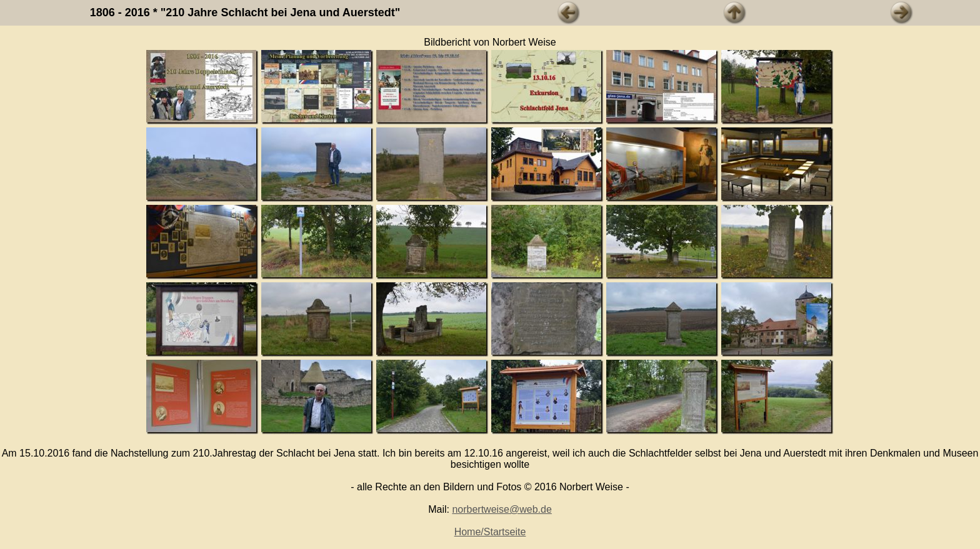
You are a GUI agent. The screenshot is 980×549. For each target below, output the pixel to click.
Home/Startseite (490, 532)
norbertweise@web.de (502, 509)
